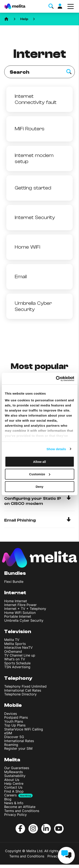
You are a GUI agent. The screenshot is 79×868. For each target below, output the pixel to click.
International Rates (19, 741)
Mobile (13, 705)
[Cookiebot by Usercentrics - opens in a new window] (56, 379)
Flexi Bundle (14, 582)
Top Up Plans (15, 725)
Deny (39, 486)
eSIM (8, 733)
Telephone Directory (20, 694)
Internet (15, 593)
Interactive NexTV (18, 647)
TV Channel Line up (20, 655)
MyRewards (13, 772)
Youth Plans (14, 721)
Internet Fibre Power (20, 605)
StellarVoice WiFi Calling (24, 729)
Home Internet (16, 601)
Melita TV (12, 640)
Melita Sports (15, 644)
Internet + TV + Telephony (25, 609)
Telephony (18, 678)
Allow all (39, 462)
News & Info (14, 803)
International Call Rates (23, 690)
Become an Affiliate (20, 807)
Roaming (11, 745)
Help (24, 19)
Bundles (15, 573)
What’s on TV (15, 659)
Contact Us (13, 787)
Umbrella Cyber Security (24, 620)
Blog (8, 799)
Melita (12, 760)
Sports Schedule (17, 663)
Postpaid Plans (16, 717)
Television (18, 632)
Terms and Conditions (22, 811)
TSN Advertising (17, 667)
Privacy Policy (15, 815)
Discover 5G (14, 737)
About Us (12, 780)
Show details (56, 449)
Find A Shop (14, 791)
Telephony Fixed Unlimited (25, 686)
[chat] (66, 855)
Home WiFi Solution (20, 613)
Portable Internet (18, 616)
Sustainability (15, 776)
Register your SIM (18, 748)
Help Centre (14, 784)
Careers (10, 795)
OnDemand (13, 651)
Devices (11, 714)
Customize (40, 474)
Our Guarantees (17, 768)
